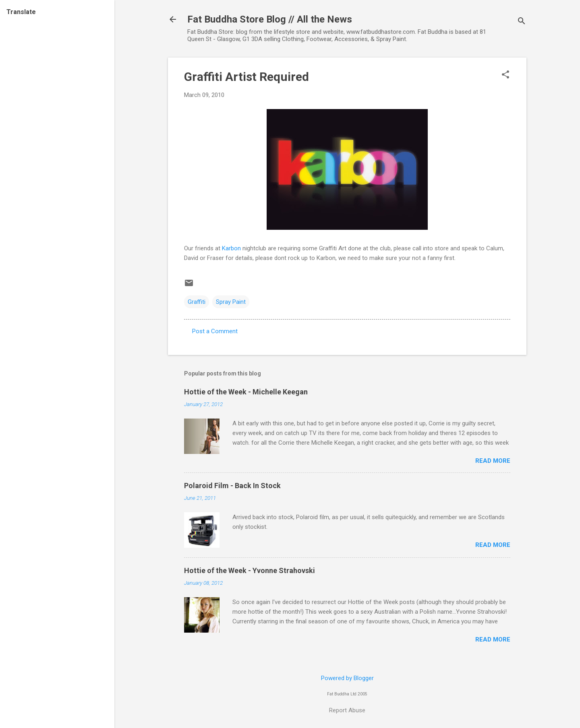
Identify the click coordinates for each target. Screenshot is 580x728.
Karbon (231, 248)
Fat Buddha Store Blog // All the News (270, 19)
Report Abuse (347, 710)
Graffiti (197, 302)
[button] (505, 75)
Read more (493, 461)
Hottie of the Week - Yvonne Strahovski (250, 570)
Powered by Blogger (347, 678)
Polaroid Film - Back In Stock (232, 486)
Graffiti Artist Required (246, 77)
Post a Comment (215, 331)
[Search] (522, 22)
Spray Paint (231, 302)
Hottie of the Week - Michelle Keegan (246, 392)
